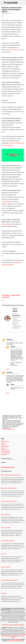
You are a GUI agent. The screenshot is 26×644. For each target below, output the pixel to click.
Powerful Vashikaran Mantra (8, 541)
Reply (8, 369)
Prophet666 (11, 3)
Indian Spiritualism (6, 453)
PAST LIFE (3, 554)
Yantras (3, 443)
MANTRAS (3, 593)
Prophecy (3, 448)
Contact (17, 641)
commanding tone (7, 202)
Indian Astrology (5, 450)
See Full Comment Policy (8, 429)
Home (3, 440)
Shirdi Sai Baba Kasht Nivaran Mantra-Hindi (11, 475)
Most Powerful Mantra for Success (9, 501)
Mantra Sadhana (6, 224)
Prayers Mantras (5, 442)
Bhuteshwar (10, 340)
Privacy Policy (11, 641)
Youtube (17, 625)
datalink (13, 347)
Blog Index (4, 455)
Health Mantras (6, 295)
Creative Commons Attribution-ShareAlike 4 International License (14, 636)
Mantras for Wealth (6, 567)
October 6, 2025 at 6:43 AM (17, 348)
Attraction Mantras (5, 514)
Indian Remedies (5, 447)
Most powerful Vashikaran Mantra (9, 488)
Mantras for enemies (6, 528)
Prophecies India (5, 451)
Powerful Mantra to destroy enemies (9, 580)
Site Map (21, 641)
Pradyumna (9, 372)
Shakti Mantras (6, 297)
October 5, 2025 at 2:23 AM (12, 341)
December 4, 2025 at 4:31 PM (17, 386)
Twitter (7, 625)
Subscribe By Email (8, 467)
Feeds (3, 625)
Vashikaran (4, 445)
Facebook (12, 625)
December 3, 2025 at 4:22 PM (13, 374)
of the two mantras (14, 50)
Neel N (12, 384)
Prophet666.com (16, 315)
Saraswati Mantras (15, 295)
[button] (2, 16)
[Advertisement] (13, 280)
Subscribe (22, 625)
